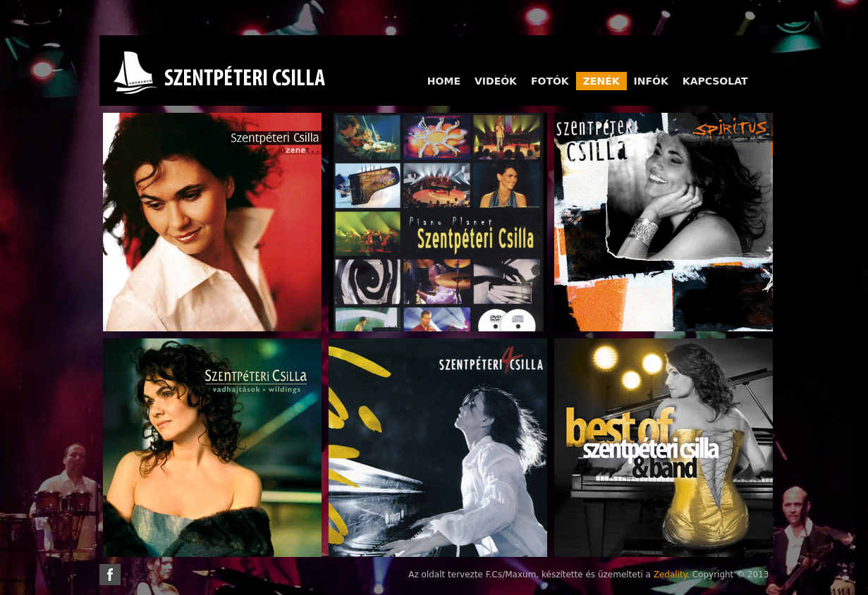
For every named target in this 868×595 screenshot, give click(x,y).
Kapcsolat (715, 81)
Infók (651, 81)
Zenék (601, 81)
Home (444, 81)
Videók (496, 81)
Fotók (550, 81)
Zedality (670, 575)
